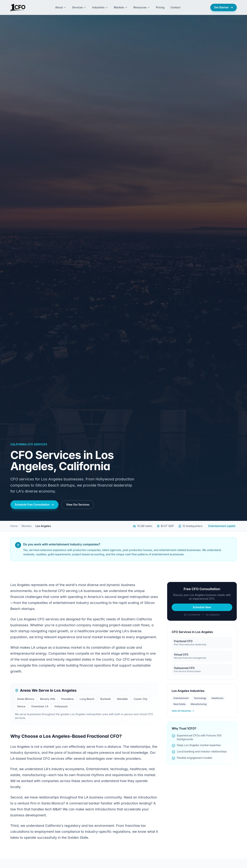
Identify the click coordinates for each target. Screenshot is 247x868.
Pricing (160, 7)
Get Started (224, 7)
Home (14, 526)
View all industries (183, 711)
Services (79, 7)
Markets (121, 7)
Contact (175, 7)
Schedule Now (202, 607)
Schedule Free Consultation (35, 505)
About (61, 7)
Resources (142, 7)
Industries (100, 7)
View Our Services (78, 505)
